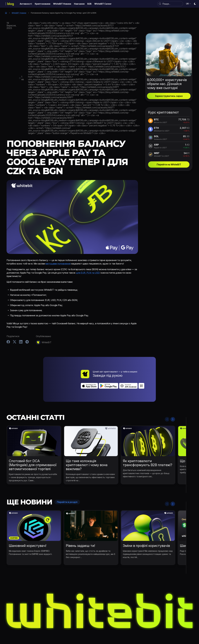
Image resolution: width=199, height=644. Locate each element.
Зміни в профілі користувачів (146, 530)
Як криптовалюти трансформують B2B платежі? (148, 447)
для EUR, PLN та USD (88, 273)
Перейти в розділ (67, 486)
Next (173, 403)
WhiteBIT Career (147, 630)
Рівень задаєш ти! (80, 530)
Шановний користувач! (28, 530)
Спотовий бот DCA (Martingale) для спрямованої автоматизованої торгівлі (33, 449)
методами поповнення (58, 264)
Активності (49, 630)
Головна (6, 13)
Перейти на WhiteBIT (169, 164)
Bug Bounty (121, 630)
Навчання (106, 630)
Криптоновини (67, 630)
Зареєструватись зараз (169, 96)
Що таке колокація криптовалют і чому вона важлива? (87, 449)
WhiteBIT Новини (19, 13)
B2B (133, 630)
